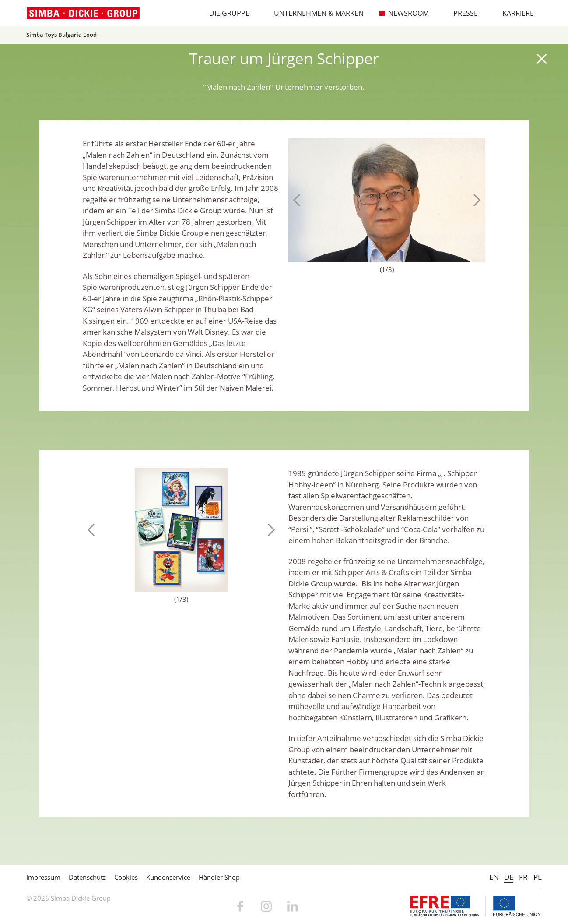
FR (523, 877)
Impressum (43, 877)
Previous (299, 200)
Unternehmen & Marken (314, 13)
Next (474, 200)
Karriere (514, 13)
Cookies (126, 877)
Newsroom (404, 13)
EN (494, 877)
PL (538, 877)
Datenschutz (87, 877)
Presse (461, 13)
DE (509, 877)
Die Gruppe (225, 13)
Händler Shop (219, 877)
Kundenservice (168, 877)
